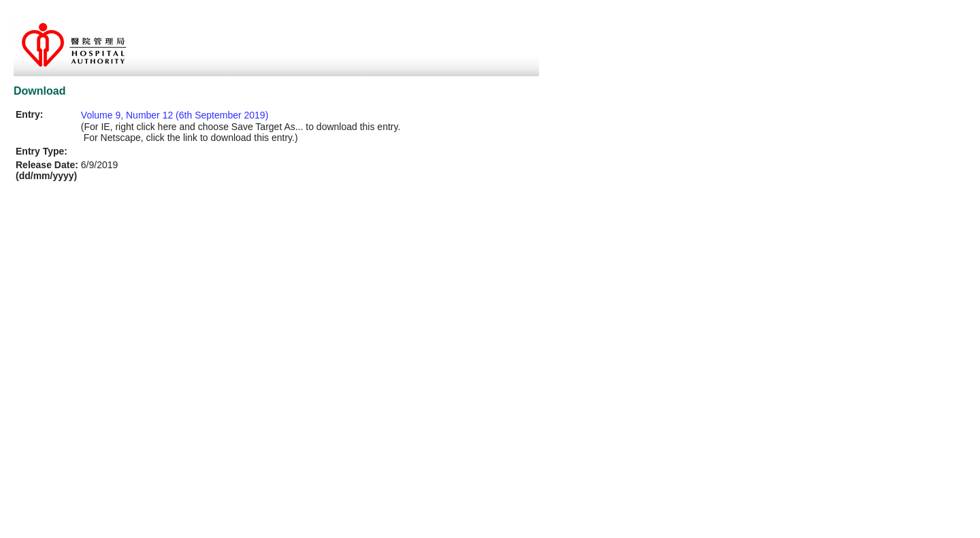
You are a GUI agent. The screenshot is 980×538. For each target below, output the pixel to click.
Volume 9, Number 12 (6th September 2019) (175, 115)
